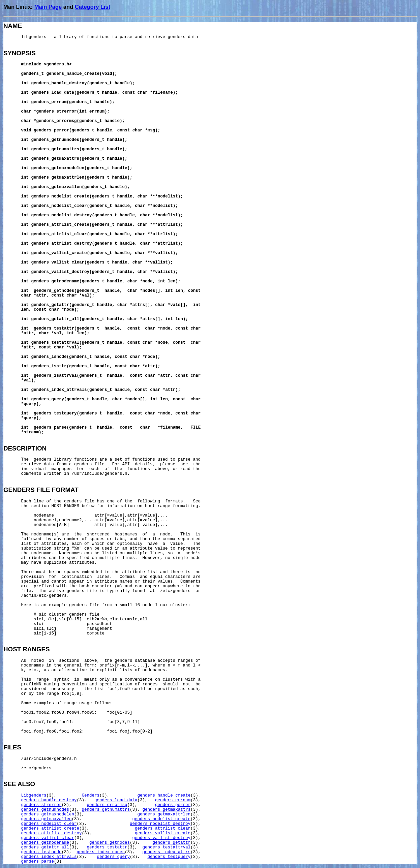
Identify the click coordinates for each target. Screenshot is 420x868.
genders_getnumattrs (106, 810)
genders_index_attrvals (49, 857)
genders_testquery (169, 857)
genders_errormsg (107, 805)
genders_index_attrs (167, 852)
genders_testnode (41, 852)
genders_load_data (116, 800)
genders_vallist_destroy (162, 838)
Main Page (48, 7)
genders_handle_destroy (49, 800)
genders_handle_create (164, 796)
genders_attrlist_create (50, 829)
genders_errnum (173, 800)
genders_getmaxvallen (47, 819)
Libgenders (34, 796)
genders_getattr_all (45, 847)
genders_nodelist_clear (49, 824)
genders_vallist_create (163, 833)
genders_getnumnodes (45, 810)
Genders (91, 796)
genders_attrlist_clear (163, 829)
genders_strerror (41, 805)
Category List (93, 7)
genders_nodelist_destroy (160, 824)
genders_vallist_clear (48, 838)
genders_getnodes (110, 843)
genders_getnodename (45, 843)
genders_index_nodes (101, 852)
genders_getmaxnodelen (48, 814)
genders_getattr (172, 843)
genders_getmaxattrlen (164, 814)
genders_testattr (107, 847)
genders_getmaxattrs (167, 810)
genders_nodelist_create (162, 819)
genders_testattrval (167, 847)
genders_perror (173, 805)
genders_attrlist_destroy (52, 833)
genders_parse (38, 862)
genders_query (114, 857)
